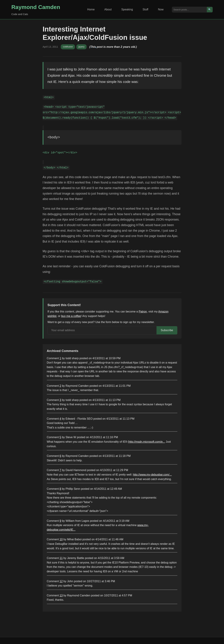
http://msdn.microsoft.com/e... (147, 442)
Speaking (127, 9)
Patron (143, 312)
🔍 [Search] (210, 10)
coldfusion (68, 47)
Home (91, 9)
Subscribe (167, 330)
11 (61, 558)
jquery (81, 47)
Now (161, 9)
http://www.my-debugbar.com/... (152, 475)
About (108, 9)
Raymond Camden (36, 7)
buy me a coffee (71, 316)
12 (61, 581)
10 (61, 539)
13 (61, 595)
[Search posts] (189, 10)
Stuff (145, 9)
